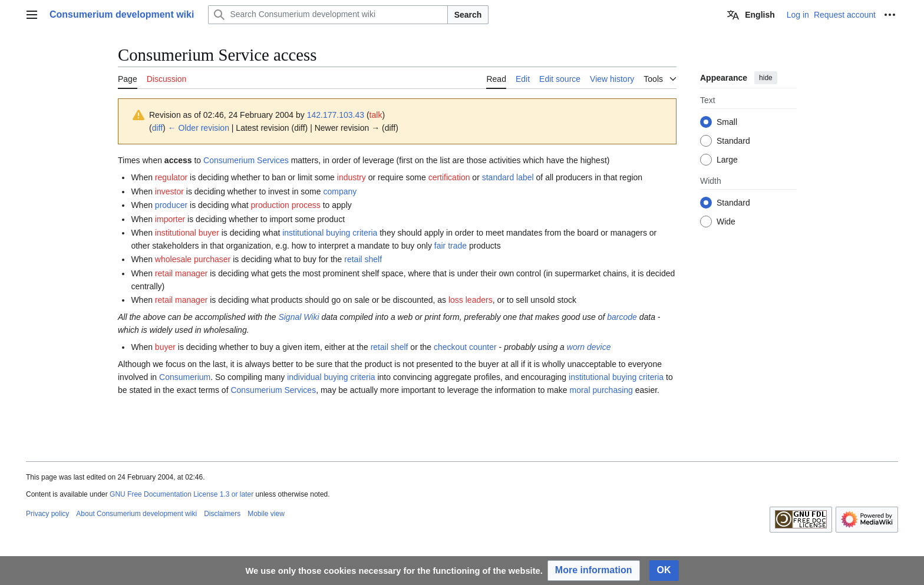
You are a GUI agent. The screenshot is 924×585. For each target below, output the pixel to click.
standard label (508, 177)
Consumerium (185, 377)
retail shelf (363, 259)
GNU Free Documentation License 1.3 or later (181, 494)
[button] (594, 571)
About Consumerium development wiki (136, 514)
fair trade (451, 246)
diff (157, 128)
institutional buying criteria (330, 233)
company (340, 191)
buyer (165, 347)
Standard (733, 141)
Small (727, 122)
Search (468, 15)
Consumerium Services (246, 160)
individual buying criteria (331, 377)
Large (727, 160)
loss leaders (471, 300)
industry (352, 177)
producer (171, 205)
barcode (622, 317)
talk (376, 115)
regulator (171, 177)
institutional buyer (187, 233)
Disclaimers (222, 514)
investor (169, 191)
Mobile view (266, 514)
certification (449, 177)
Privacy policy (47, 514)
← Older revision (199, 128)
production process (286, 205)
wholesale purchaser (193, 259)
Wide (726, 222)
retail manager (181, 273)
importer (170, 219)
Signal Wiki (298, 317)
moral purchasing (601, 390)
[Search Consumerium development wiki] (328, 15)
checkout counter (465, 347)
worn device (589, 347)
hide (766, 78)
